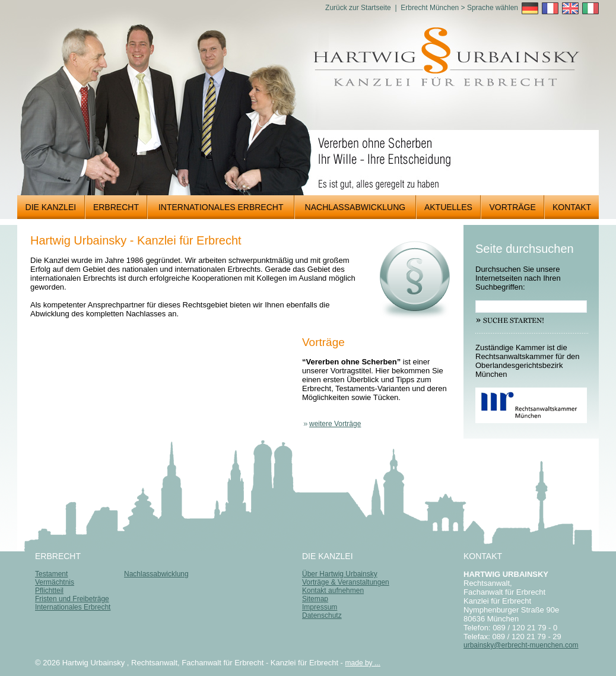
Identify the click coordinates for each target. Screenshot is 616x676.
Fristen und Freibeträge (72, 599)
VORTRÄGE (509, 207)
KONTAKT (568, 207)
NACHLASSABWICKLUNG (350, 207)
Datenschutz (322, 615)
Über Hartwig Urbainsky (340, 574)
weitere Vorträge (335, 424)
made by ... (363, 663)
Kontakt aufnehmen (333, 591)
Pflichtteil (49, 591)
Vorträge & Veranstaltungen (346, 582)
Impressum (320, 607)
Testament (51, 574)
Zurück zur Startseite (358, 8)
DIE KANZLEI (47, 207)
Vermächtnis (55, 582)
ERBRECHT (112, 207)
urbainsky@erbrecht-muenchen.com (521, 645)
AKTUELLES (444, 207)
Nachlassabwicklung (156, 574)
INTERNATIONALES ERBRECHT (215, 207)
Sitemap (315, 599)
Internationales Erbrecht (73, 607)
